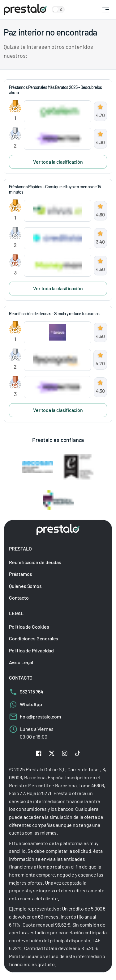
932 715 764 (26, 691)
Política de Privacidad (31, 650)
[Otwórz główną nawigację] (106, 10)
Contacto (19, 598)
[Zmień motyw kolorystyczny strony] (58, 10)
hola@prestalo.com (35, 716)
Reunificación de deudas (35, 562)
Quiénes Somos (25, 586)
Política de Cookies (29, 626)
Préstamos (20, 574)
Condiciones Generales (34, 638)
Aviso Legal (21, 662)
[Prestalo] (25, 10)
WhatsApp (26, 704)
